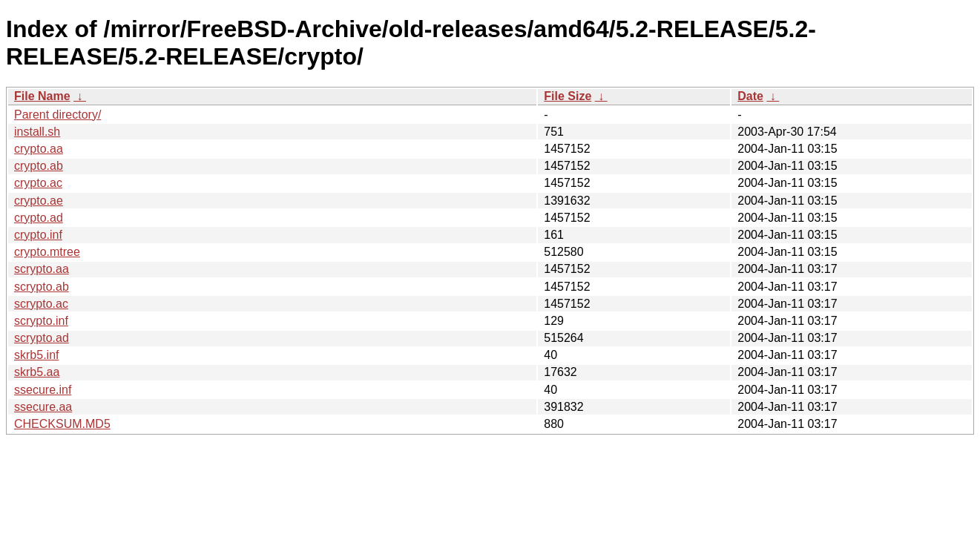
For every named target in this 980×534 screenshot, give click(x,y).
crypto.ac (38, 183)
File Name (42, 96)
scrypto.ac (41, 304)
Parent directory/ (57, 115)
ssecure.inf (43, 390)
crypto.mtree (47, 252)
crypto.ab (39, 166)
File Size (568, 96)
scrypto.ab (42, 287)
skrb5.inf (36, 355)
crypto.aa (39, 149)
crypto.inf (38, 235)
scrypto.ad (42, 338)
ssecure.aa (43, 407)
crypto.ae (39, 201)
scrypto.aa (42, 269)
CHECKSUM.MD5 (62, 424)
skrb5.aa (37, 372)
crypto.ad (39, 218)
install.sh (37, 132)
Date (750, 96)
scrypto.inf (41, 321)
